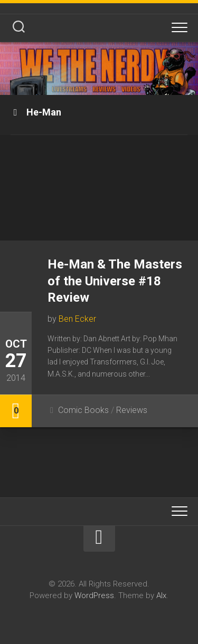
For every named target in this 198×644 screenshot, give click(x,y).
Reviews (132, 410)
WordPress (94, 595)
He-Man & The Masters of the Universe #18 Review (115, 281)
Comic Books (83, 410)
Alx (161, 595)
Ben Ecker (77, 319)
